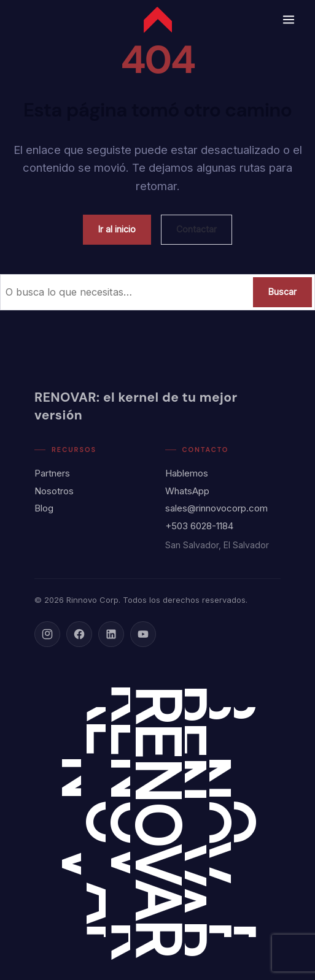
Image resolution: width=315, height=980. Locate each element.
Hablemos (187, 473)
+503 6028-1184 (199, 526)
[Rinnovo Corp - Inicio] (158, 20)
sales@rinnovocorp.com (216, 508)
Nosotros (54, 491)
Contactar (196, 229)
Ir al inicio (117, 229)
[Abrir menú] (289, 20)
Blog (44, 508)
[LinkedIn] (111, 634)
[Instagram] (47, 634)
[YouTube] (143, 634)
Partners (52, 473)
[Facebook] (79, 634)
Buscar (282, 292)
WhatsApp (187, 491)
